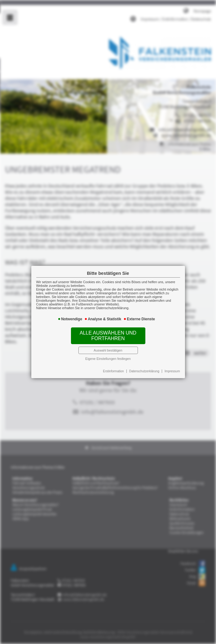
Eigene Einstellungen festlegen (108, 355)
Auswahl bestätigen (108, 348)
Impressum (168, 367)
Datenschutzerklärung (142, 367)
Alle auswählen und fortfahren (108, 334)
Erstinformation (113, 367)
